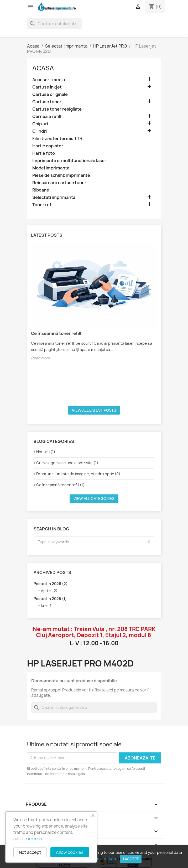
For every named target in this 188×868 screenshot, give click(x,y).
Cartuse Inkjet (47, 87)
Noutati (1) (46, 452)
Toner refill (43, 205)
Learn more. (33, 839)
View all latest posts (94, 410)
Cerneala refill (47, 117)
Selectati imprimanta (54, 197)
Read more (41, 358)
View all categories (94, 498)
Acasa (43, 68)
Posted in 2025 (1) (50, 599)
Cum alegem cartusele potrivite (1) (67, 463)
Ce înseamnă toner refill (56, 333)
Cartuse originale (50, 94)
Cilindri (40, 131)
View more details (104, 858)
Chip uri (40, 124)
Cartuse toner (47, 102)
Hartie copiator (48, 146)
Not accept (30, 852)
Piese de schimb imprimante (61, 175)
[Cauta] (54, 24)
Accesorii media (49, 80)
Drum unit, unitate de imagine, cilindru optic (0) (78, 474)
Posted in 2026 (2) (51, 584)
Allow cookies (70, 852)
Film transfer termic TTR (57, 139)
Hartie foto (44, 153)
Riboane (41, 190)
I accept (131, 859)
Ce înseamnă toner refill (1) (60, 485)
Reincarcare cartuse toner (59, 183)
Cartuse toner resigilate (57, 109)
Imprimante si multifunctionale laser (69, 161)
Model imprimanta (51, 168)
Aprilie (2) (49, 591)
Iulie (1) (47, 606)
